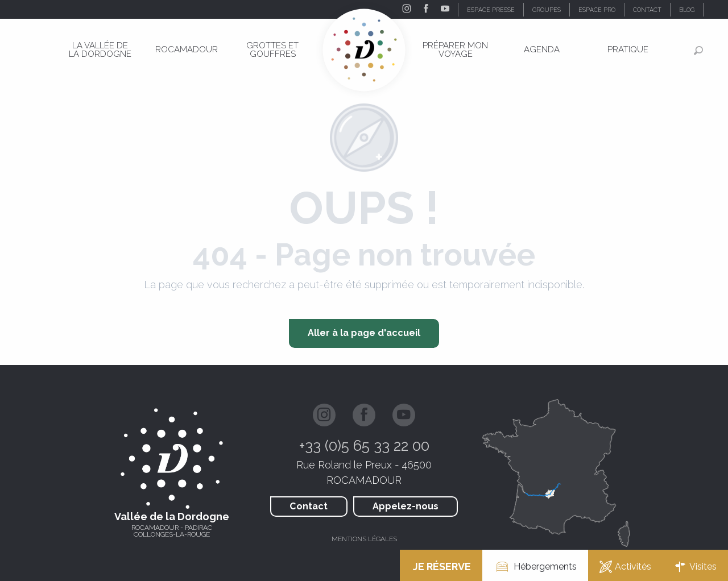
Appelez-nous (406, 506)
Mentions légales (364, 539)
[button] (716, 9)
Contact (309, 506)
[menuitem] (100, 50)
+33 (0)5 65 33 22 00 (364, 446)
